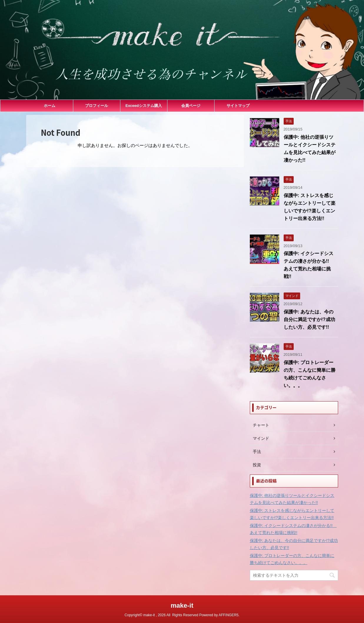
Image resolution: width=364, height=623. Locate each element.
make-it (182, 605)
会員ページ (191, 106)
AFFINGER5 (228, 615)
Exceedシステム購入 (144, 106)
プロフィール (97, 106)
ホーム (50, 106)
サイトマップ (238, 106)
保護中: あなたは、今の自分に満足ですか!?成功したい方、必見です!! (309, 319)
